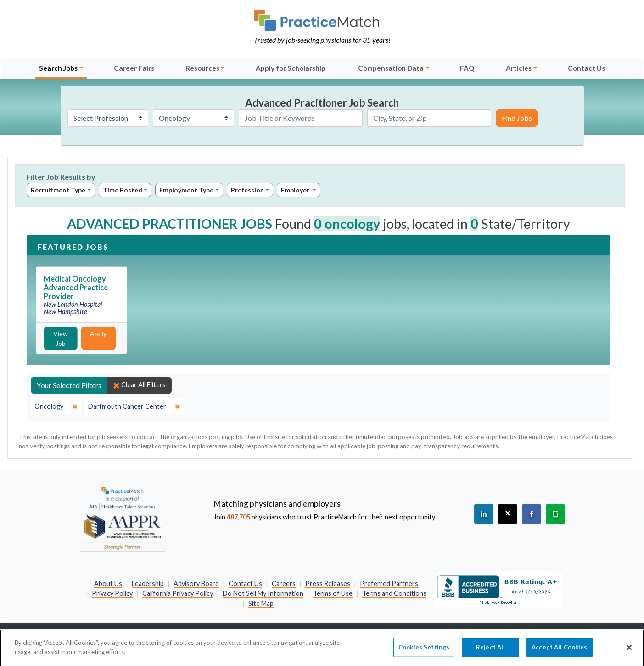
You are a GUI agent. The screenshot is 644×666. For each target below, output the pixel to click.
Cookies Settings (424, 651)
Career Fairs (134, 68)
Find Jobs (517, 118)
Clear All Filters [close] (139, 385)
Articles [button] (519, 68)
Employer (296, 190)
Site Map (261, 603)
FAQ (467, 68)
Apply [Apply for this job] (98, 334)
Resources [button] (202, 68)
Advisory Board (196, 584)
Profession (247, 190)
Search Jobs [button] (58, 68)
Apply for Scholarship (291, 68)
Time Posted (123, 190)
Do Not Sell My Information (263, 593)
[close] (56, 406)
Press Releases (328, 584)
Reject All (490, 651)
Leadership (148, 584)
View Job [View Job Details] (61, 339)
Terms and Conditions (394, 593)
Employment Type (186, 190)
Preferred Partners (389, 584)
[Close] (629, 651)
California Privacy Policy (178, 593)
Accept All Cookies (559, 651)
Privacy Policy (112, 593)
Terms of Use (333, 593)
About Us (108, 584)
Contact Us (586, 68)
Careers (284, 584)
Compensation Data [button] (391, 68)
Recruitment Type (58, 190)
